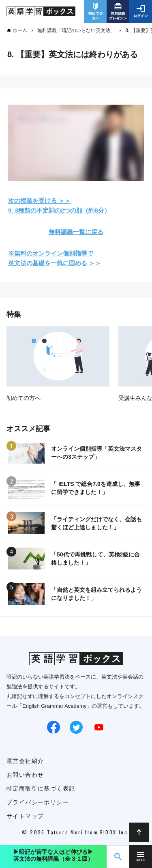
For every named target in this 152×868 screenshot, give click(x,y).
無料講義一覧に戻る (76, 232)
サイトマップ (25, 816)
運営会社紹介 (25, 761)
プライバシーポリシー (38, 802)
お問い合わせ (25, 775)
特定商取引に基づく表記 (41, 789)
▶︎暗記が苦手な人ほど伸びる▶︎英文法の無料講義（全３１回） (54, 855)
